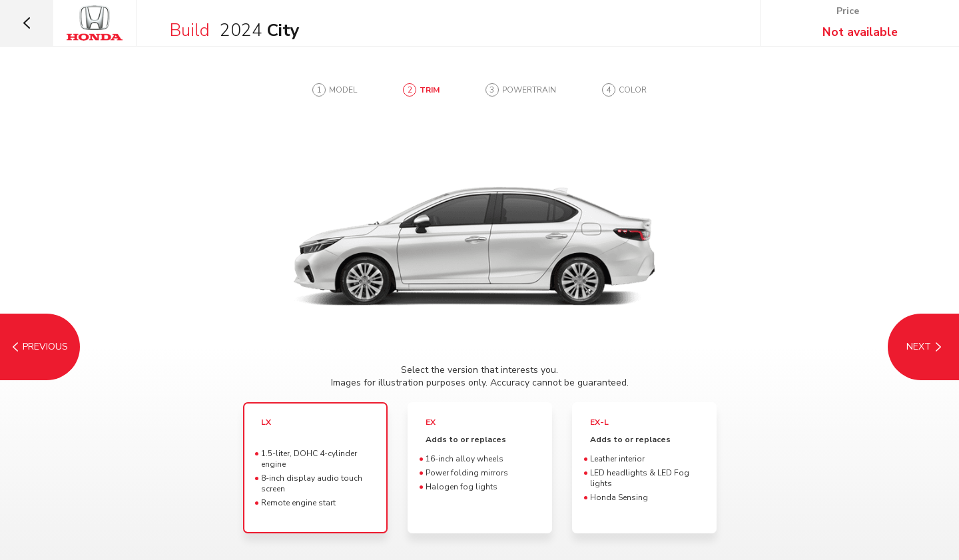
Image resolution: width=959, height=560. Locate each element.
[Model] (40, 347)
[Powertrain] (919, 347)
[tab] (335, 90)
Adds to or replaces (466, 439)
